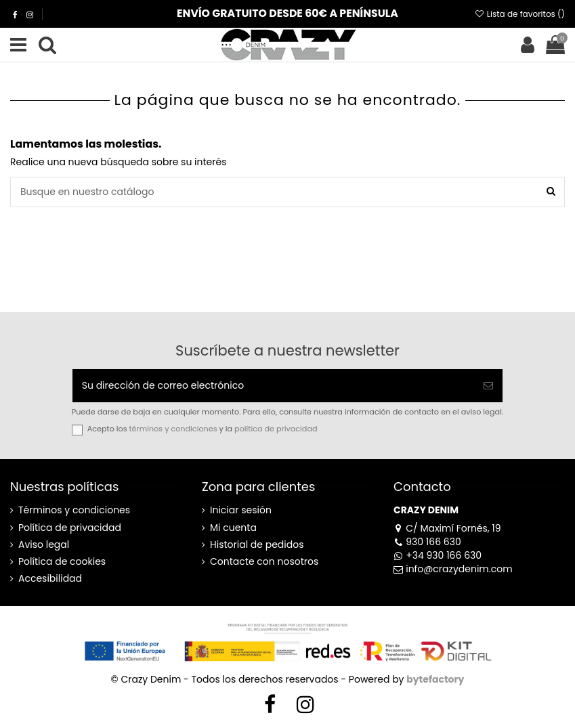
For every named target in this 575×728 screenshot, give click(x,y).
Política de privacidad (70, 528)
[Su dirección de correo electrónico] (274, 386)
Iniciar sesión (241, 510)
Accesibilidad (50, 579)
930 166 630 (427, 542)
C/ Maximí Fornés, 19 (447, 528)
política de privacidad (276, 429)
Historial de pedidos (257, 545)
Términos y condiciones (74, 510)
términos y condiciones (173, 429)
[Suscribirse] (488, 386)
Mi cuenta (233, 528)
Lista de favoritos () (519, 14)
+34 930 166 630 (438, 555)
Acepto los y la (203, 429)
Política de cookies (62, 562)
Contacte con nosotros (264, 562)
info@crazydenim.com (453, 569)
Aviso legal (44, 545)
